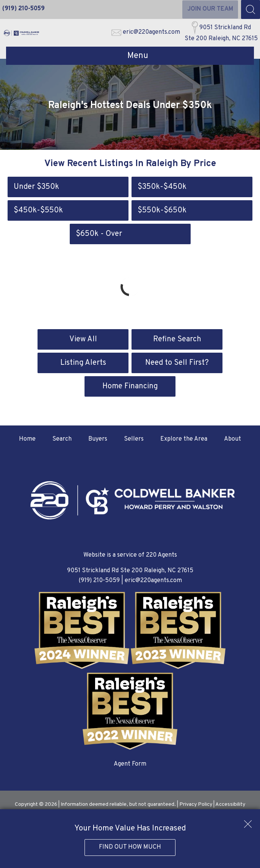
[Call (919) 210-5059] (23, 9)
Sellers (134, 439)
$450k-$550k (38, 210)
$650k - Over (99, 234)
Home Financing (130, 386)
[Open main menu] (130, 56)
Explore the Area (184, 439)
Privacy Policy (196, 804)
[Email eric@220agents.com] (146, 33)
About (233, 439)
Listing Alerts (83, 363)
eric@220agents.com (153, 581)
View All (83, 339)
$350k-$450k (162, 187)
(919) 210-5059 (99, 581)
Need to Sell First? (177, 363)
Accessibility (230, 804)
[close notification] (248, 821)
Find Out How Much (130, 847)
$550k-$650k (162, 210)
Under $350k (36, 187)
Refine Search (177, 339)
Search (62, 439)
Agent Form (130, 764)
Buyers (98, 439)
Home (27, 439)
